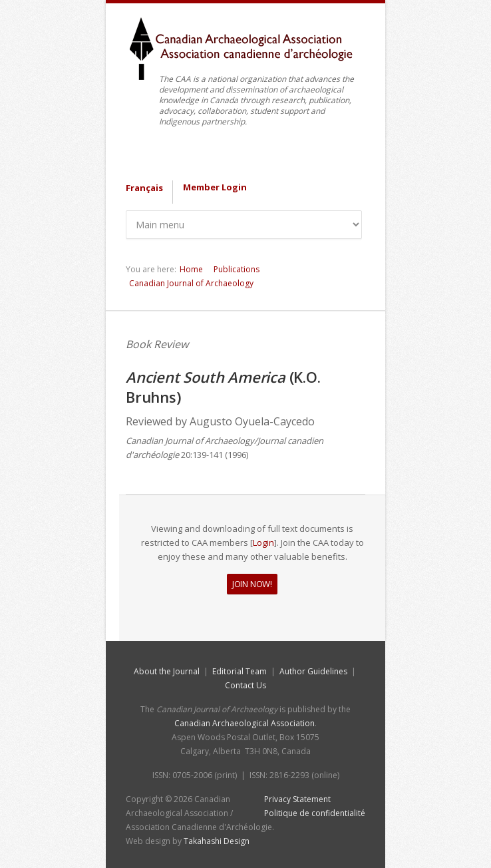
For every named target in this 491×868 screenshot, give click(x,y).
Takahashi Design (217, 841)
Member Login (215, 187)
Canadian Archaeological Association (245, 723)
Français (144, 188)
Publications (237, 269)
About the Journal (167, 671)
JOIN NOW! (252, 584)
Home (191, 269)
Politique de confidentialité (315, 813)
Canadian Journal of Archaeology (191, 283)
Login (263, 542)
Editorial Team (240, 671)
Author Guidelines (313, 671)
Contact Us (245, 685)
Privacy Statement (297, 799)
